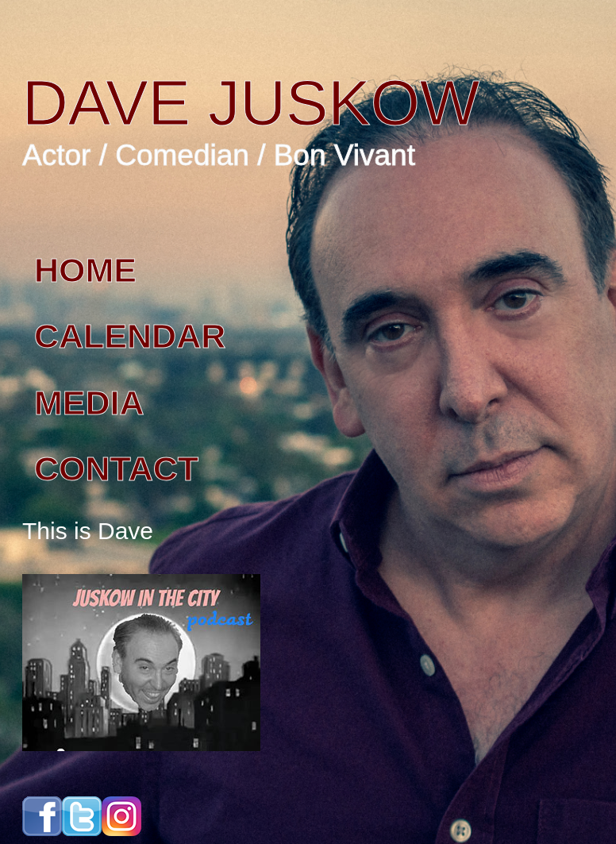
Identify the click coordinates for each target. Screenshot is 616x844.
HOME (85, 270)
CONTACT (116, 468)
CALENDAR (130, 336)
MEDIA (89, 403)
